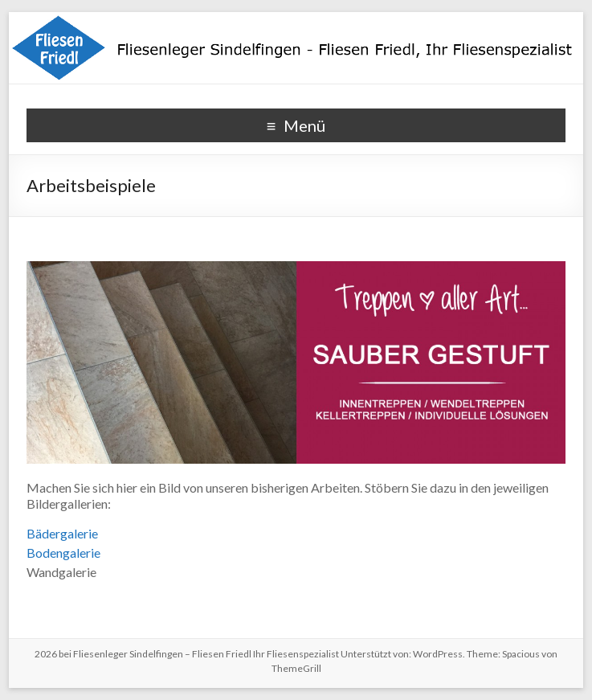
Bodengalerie (63, 553)
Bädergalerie (62, 533)
